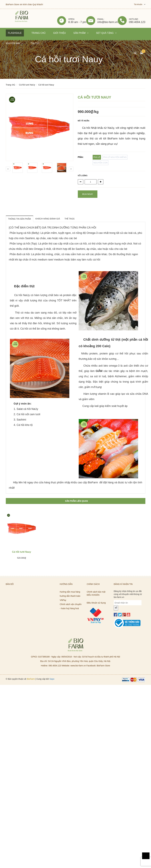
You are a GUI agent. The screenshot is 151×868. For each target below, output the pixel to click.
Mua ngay (88, 194)
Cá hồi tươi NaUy (27, 85)
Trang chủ (11, 85)
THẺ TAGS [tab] (70, 219)
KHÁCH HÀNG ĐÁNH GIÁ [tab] (48, 219)
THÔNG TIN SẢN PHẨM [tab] (20, 219)
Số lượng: (83, 176)
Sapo (52, 679)
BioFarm (31, 679)
